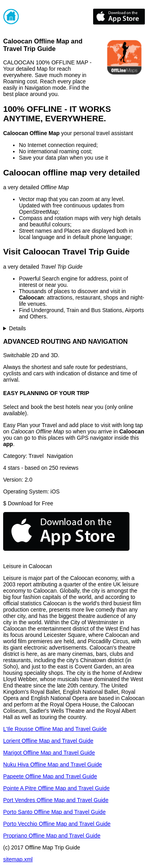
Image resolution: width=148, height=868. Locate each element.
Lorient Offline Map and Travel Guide (48, 741)
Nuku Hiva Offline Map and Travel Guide (52, 764)
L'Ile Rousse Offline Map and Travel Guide (55, 729)
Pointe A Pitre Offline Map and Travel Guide (56, 788)
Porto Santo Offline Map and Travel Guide (54, 812)
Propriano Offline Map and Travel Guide (52, 836)
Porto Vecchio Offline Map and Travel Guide (57, 824)
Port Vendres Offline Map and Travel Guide (56, 800)
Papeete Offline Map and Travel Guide (50, 776)
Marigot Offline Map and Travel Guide (49, 753)
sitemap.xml (18, 859)
